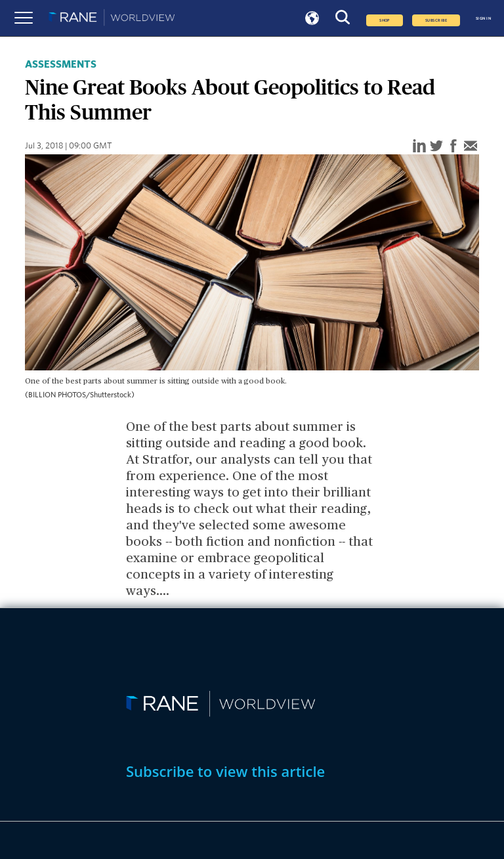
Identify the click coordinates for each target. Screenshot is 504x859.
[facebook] (453, 147)
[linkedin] (419, 147)
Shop (385, 20)
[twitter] (436, 147)
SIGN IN (483, 18)
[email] (471, 147)
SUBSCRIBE (436, 20)
